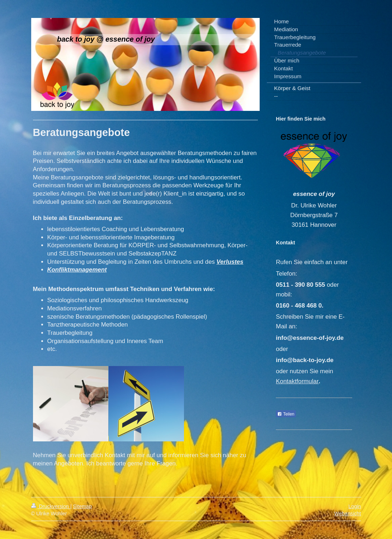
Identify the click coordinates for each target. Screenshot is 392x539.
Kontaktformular (297, 381)
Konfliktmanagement (77, 270)
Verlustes (230, 262)
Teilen (286, 414)
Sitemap (82, 506)
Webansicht (348, 514)
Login (355, 506)
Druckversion (51, 506)
